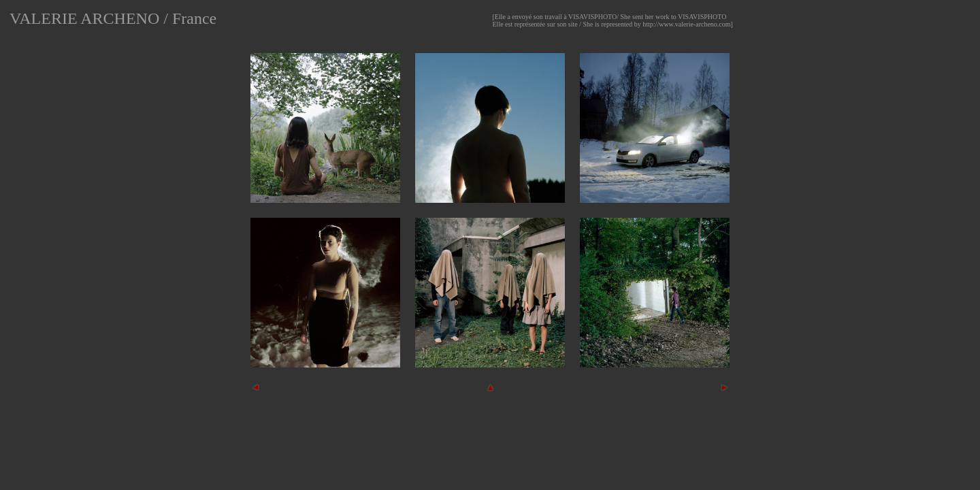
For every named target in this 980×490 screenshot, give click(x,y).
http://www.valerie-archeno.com (686, 24)
